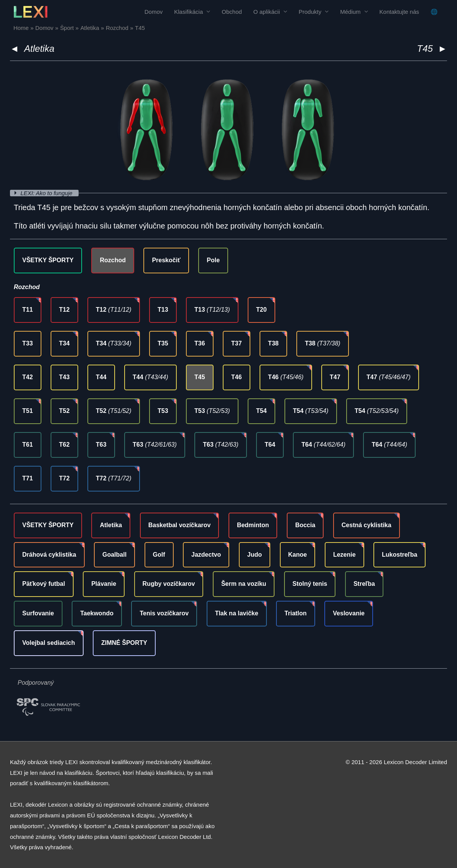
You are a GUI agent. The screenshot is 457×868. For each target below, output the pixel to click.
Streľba (364, 584)
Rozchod (113, 260)
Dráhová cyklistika (49, 555)
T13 (163, 310)
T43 (64, 377)
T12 (64, 310)
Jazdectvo (206, 555)
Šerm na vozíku (244, 584)
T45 (200, 377)
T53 (163, 411)
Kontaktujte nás (399, 12)
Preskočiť (166, 260)
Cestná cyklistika (367, 525)
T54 (261, 411)
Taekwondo (97, 613)
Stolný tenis (310, 584)
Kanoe (298, 555)
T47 (335, 377)
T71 (28, 478)
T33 (28, 343)
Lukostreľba (399, 555)
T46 (237, 377)
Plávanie (104, 584)
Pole (213, 260)
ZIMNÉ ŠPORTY (124, 643)
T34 (64, 343)
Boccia (305, 525)
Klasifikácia (188, 12)
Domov (154, 12)
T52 (64, 411)
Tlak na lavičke (237, 613)
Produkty (310, 12)
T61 (28, 445)
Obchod (232, 12)
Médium (350, 12)
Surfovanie (38, 613)
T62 (64, 445)
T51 (28, 411)
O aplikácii (267, 12)
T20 (261, 310)
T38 (273, 343)
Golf (159, 555)
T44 (101, 377)
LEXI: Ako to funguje (48, 193)
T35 (163, 343)
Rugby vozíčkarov (169, 584)
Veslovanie (349, 613)
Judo (255, 555)
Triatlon (296, 613)
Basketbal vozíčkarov (180, 525)
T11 (28, 310)
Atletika (39, 48)
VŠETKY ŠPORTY (48, 260)
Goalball (114, 555)
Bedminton (253, 525)
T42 (28, 377)
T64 (270, 445)
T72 (64, 478)
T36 (200, 343)
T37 (237, 343)
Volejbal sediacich (49, 643)
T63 (101, 445)
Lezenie (344, 555)
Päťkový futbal (44, 584)
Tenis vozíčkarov (164, 613)
